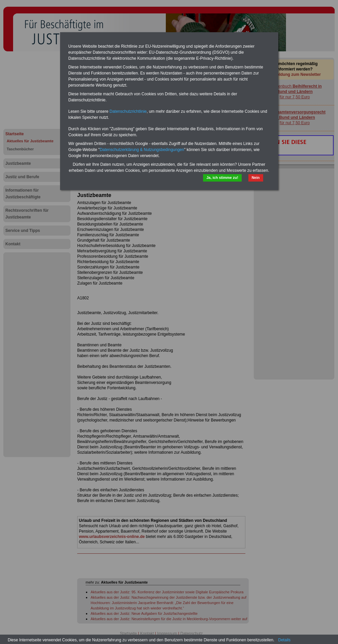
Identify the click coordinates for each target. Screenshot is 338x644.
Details (284, 640)
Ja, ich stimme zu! (222, 178)
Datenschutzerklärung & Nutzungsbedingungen (142, 150)
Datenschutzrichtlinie (128, 111)
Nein (256, 178)
